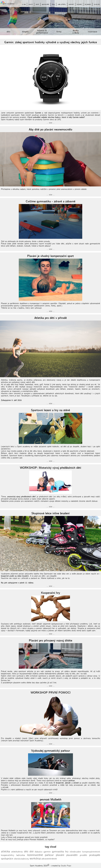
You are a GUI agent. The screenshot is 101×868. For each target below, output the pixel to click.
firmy (59, 32)
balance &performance (42, 32)
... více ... (51, 123)
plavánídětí (72, 855)
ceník (37, 4)
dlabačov (39, 852)
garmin (47, 852)
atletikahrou (17, 852)
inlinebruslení (75, 852)
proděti (83, 855)
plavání (60, 855)
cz (95, 4)
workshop (35, 859)
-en (96, 4)
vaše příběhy (62, 4)
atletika (6, 852)
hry (67, 852)
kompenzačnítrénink (91, 852)
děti (8, 32)
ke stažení (88, 4)
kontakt (79, 4)
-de (99, 4)
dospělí (25, 32)
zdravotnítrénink (49, 859)
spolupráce (7, 859)
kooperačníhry (8, 855)
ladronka (21, 855)
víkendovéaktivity (21, 859)
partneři (71, 4)
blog (53, 4)
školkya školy (76, 32)
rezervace (93, 32)
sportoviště (45, 4)
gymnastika (58, 852)
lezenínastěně (35, 855)
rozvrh (31, 4)
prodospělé (95, 855)
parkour (49, 855)
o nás (24, 4)
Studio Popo (66, 866)
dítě (31, 852)
